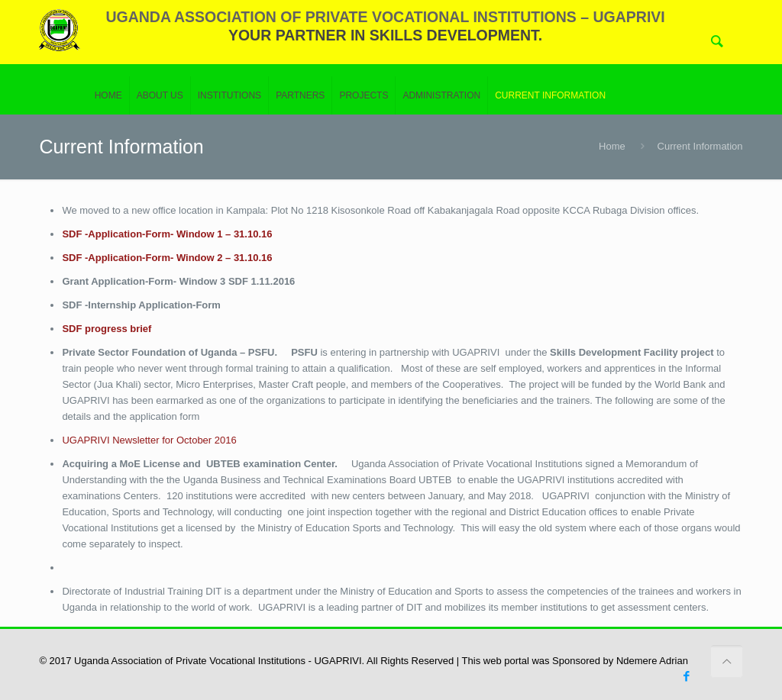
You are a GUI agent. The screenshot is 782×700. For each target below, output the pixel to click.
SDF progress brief (107, 329)
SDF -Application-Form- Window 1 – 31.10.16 (167, 234)
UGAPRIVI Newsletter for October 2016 (149, 440)
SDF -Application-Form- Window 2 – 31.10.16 (167, 258)
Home (612, 146)
